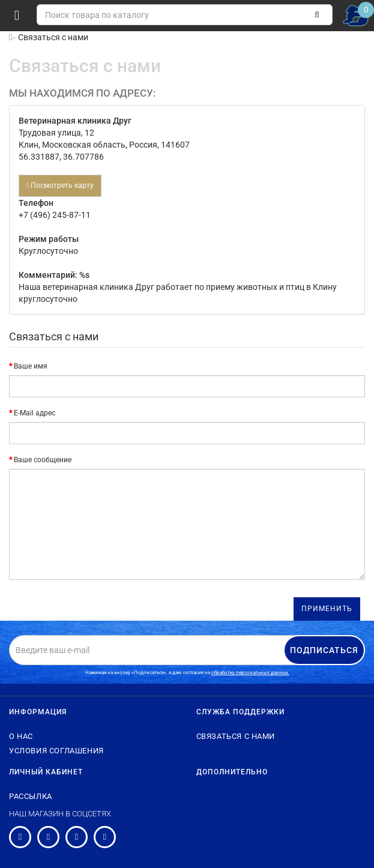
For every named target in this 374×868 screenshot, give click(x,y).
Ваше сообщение (43, 460)
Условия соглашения (56, 751)
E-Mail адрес (35, 413)
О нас (21, 736)
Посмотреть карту (60, 185)
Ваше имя (31, 366)
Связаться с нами (236, 736)
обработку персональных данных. (250, 673)
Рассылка (31, 796)
